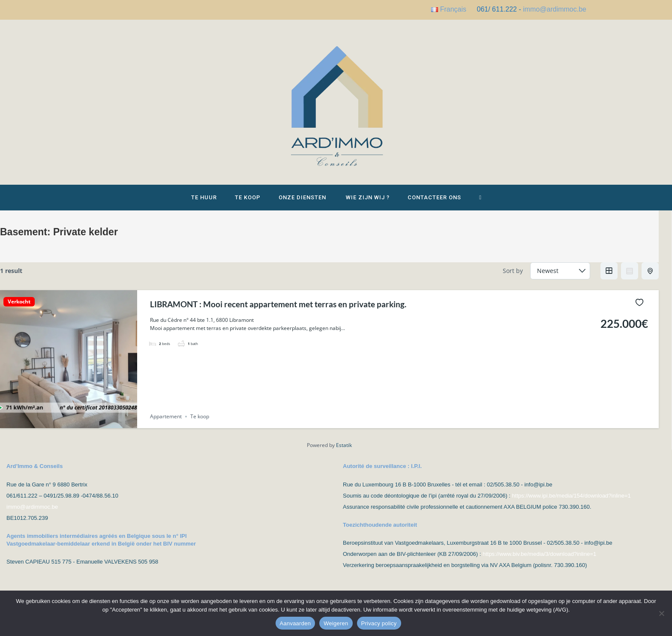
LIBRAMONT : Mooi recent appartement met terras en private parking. (295, 310)
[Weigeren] (661, 613)
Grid (609, 277)
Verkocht (19, 308)
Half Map (651, 277)
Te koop (200, 423)
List (630, 277)
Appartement (166, 423)
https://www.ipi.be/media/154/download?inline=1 (571, 502)
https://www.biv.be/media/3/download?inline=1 (539, 560)
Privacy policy (379, 623)
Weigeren (336, 623)
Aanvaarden (295, 623)
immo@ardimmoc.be (555, 9)
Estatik (344, 452)
